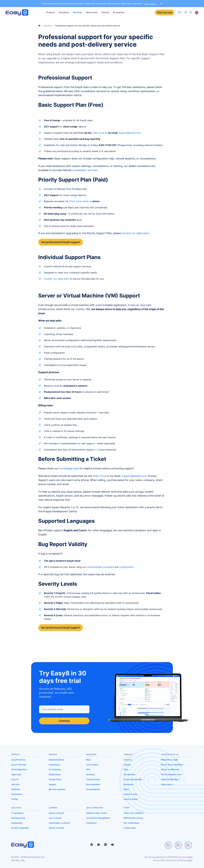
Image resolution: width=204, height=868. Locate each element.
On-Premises (55, 769)
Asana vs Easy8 (56, 813)
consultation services (85, 170)
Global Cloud (55, 774)
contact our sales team (135, 233)
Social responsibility (133, 779)
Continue (64, 721)
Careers (127, 765)
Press (126, 789)
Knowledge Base (19, 769)
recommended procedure (100, 567)
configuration (126, 567)
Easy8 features (18, 760)
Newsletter (129, 784)
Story (126, 769)
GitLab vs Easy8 (56, 828)
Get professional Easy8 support (61, 242)
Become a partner (57, 789)
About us (128, 760)
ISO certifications (132, 823)
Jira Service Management (98, 818)
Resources (92, 12)
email (85, 201)
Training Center (93, 779)
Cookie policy (130, 828)
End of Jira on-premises (172, 765)
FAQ (88, 769)
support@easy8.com (130, 133)
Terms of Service (178, 860)
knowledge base (69, 468)
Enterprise (119, 12)
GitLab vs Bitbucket (170, 769)
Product (50, 12)
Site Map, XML (18, 860)
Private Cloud (55, 779)
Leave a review (131, 799)
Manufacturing (18, 818)
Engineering (17, 823)
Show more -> (167, 784)
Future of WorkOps (170, 779)
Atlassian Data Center (96, 813)
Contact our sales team (56, 279)
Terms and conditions (134, 813)
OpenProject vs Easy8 (59, 823)
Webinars (91, 774)
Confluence (91, 823)
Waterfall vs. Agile (169, 760)
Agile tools (16, 774)
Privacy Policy (160, 860)
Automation (17, 794)
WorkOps (16, 789)
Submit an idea (130, 794)
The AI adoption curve (171, 774)
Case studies (92, 765)
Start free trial (165, 12)
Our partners (129, 774)
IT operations (17, 813)
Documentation (93, 784)
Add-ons (15, 784)
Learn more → (151, 4)
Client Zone (98, 133)
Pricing (105, 12)
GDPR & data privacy (133, 818)
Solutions (64, 12)
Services (78, 12)
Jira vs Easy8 (55, 818)
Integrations (54, 765)
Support (52, 784)
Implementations (56, 760)
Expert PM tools (19, 765)
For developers (93, 789)
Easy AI (15, 779)
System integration (20, 828)
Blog (88, 760)
